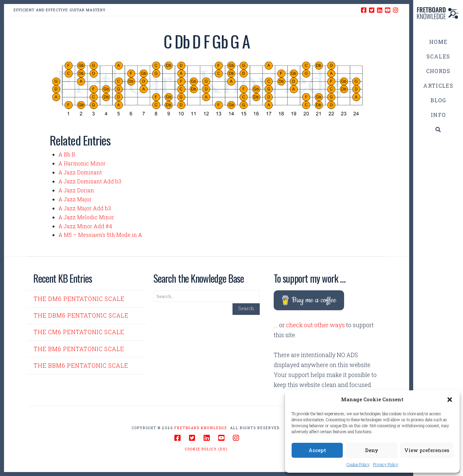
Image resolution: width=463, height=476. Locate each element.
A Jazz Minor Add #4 (85, 226)
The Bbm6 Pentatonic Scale (81, 366)
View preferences (427, 450)
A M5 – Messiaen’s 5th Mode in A (100, 235)
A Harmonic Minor (82, 163)
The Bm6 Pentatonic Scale (79, 349)
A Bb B (67, 154)
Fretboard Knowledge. (202, 428)
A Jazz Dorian (76, 190)
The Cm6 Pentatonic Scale (79, 332)
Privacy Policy (386, 464)
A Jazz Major (75, 199)
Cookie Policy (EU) (206, 449)
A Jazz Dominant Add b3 (90, 181)
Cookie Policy (358, 464)
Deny (372, 450)
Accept (317, 450)
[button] (450, 400)
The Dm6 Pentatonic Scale (79, 299)
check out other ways (315, 325)
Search (246, 308)
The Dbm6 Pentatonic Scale (81, 315)
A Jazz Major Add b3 (85, 208)
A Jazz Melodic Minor (86, 217)
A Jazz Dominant (80, 172)
